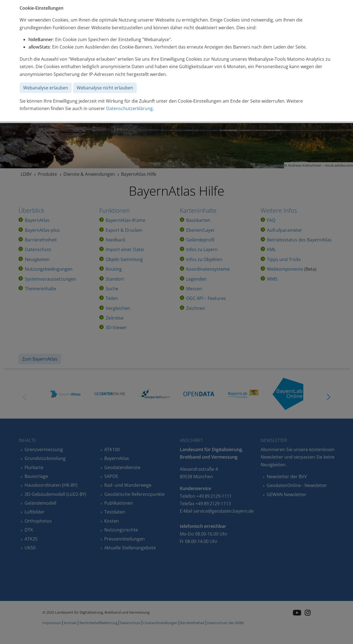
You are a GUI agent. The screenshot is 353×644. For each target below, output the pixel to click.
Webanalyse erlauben (46, 88)
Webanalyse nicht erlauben (105, 88)
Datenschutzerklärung (129, 108)
